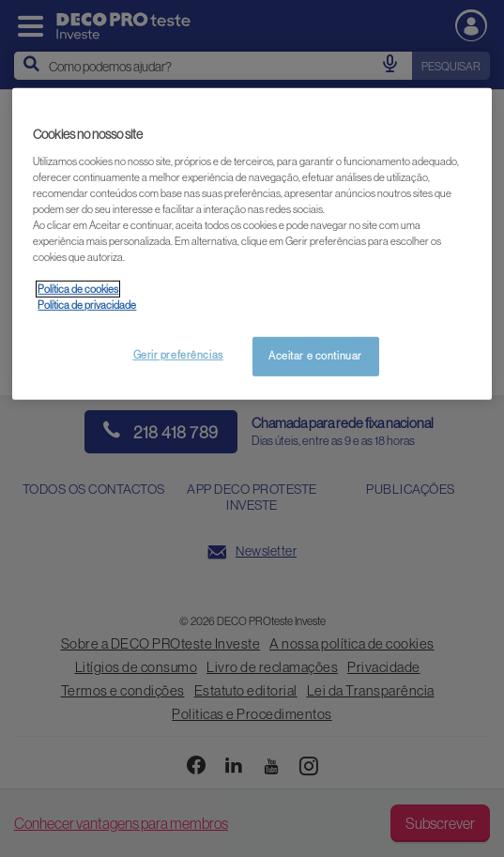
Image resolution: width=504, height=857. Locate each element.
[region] (252, 244)
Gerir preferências (178, 355)
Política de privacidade (87, 305)
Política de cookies (78, 289)
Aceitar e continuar (315, 356)
